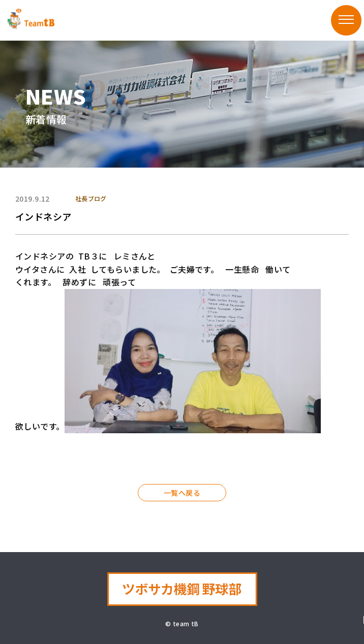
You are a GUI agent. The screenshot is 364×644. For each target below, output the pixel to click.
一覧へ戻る (182, 493)
